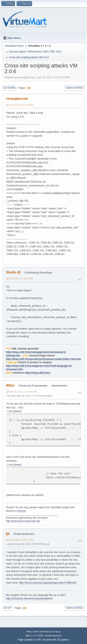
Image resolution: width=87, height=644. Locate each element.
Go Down (9, 88)
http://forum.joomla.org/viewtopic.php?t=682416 (48, 583)
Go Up (7, 608)
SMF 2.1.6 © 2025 (35, 636)
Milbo (10, 385)
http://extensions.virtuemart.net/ (23, 521)
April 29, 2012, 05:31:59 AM (20, 105)
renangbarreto (17, 99)
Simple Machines (53, 636)
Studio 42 (13, 272)
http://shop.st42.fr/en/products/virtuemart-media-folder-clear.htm (43, 359)
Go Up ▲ (56, 632)
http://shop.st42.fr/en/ (38, 373)
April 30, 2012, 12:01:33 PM (20, 540)
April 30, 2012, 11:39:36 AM (20, 279)
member (22, 511)
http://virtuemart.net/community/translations (29, 599)
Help (29, 632)
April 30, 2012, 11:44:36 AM (23, 392)
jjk (8, 534)
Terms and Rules (41, 632)
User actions (74, 88)
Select (17, 411)
